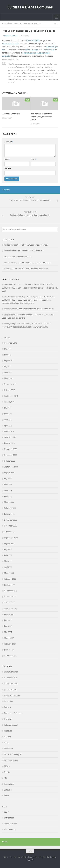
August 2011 (9, 361)
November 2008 (11, 526)
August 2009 (9, 473)
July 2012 (8, 349)
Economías (9, 701)
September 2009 (11, 467)
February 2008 (10, 579)
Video (6, 796)
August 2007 (9, 614)
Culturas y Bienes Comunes (30, 7)
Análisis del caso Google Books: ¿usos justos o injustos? (26, 245)
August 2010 (9, 402)
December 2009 (11, 449)
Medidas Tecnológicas (13, 754)
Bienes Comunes (11, 672)
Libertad (26, 24)
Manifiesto (8, 749)
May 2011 (8, 372)
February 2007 (10, 644)
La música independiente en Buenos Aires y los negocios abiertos (41, 117)
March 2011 (9, 378)
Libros (7, 743)
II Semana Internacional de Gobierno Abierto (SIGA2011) (26, 269)
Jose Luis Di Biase (11, 36)
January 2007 (9, 650)
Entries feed (9, 818)
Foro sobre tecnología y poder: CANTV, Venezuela (24, 251)
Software (36, 24)
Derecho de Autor (11, 678)
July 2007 (8, 620)
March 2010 (9, 431)
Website (8, 168)
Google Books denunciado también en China (22, 315)
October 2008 (10, 532)
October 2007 (10, 603)
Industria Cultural (11, 725)
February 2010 (10, 437)
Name (7, 159)
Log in (7, 812)
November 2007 (11, 597)
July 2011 (8, 367)
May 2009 (8, 490)
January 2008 (9, 585)
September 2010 (11, 396)
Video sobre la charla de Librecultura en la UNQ (36, 309)
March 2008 (9, 573)
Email (34, 159)
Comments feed (11, 824)
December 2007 (11, 591)
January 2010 (9, 443)
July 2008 (8, 549)
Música (7, 766)
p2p (6, 778)
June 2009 (8, 485)
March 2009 (9, 502)
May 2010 (8, 420)
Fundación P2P (49, 50)
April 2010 (8, 426)
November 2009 (11, 455)
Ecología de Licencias (11, 24)
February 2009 (10, 508)
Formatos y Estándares (13, 713)
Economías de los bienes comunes (18, 257)
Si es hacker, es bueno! (11, 114)
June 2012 (8, 355)
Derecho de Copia (11, 684)
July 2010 (8, 408)
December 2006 (11, 656)
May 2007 (8, 632)
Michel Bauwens (32, 50)
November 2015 (11, 343)
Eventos (7, 707)
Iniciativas (8, 731)
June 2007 (8, 626)
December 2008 (11, 520)
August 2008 (9, 544)
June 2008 (8, 555)
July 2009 (8, 479)
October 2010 (10, 390)
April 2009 (8, 496)
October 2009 (10, 461)
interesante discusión (10, 44)
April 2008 (8, 567)
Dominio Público (11, 690)
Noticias (7, 772)
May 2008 (8, 561)
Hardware (8, 719)
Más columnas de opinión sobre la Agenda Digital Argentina (28, 263)
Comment (9, 142)
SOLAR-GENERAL (33, 41)
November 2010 (11, 384)
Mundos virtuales (11, 760)
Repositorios (9, 784)
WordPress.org (10, 830)
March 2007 (9, 638)
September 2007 (11, 608)
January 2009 (9, 514)
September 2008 (11, 538)
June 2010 (8, 414)
